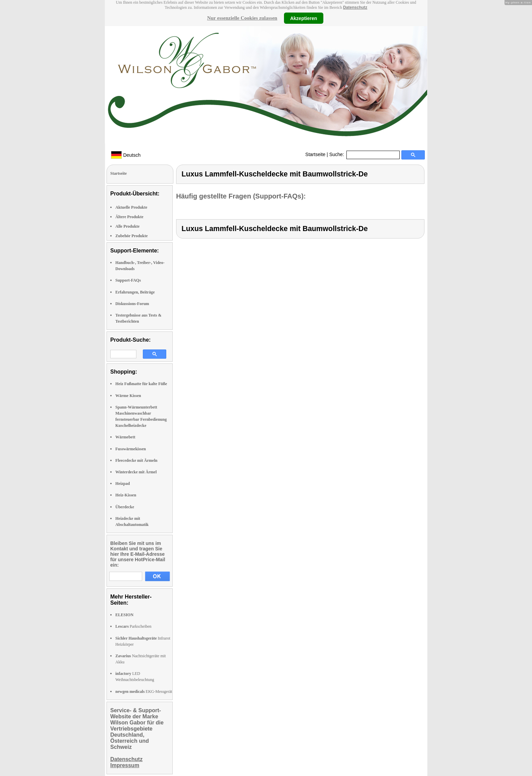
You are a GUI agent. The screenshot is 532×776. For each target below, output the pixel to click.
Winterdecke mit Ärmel (136, 472)
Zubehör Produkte (131, 236)
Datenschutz (355, 7)
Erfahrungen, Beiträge (135, 292)
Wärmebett (125, 437)
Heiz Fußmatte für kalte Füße (141, 384)
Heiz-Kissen (126, 495)
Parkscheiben (133, 626)
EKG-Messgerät (144, 692)
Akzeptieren (303, 18)
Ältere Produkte (129, 217)
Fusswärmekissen (131, 449)
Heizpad (123, 484)
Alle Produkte (127, 226)
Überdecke (125, 507)
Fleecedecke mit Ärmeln (136, 460)
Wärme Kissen (128, 396)
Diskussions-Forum (132, 304)
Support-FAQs (128, 280)
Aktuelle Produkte (131, 207)
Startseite (315, 154)
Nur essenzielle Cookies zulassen (242, 18)
